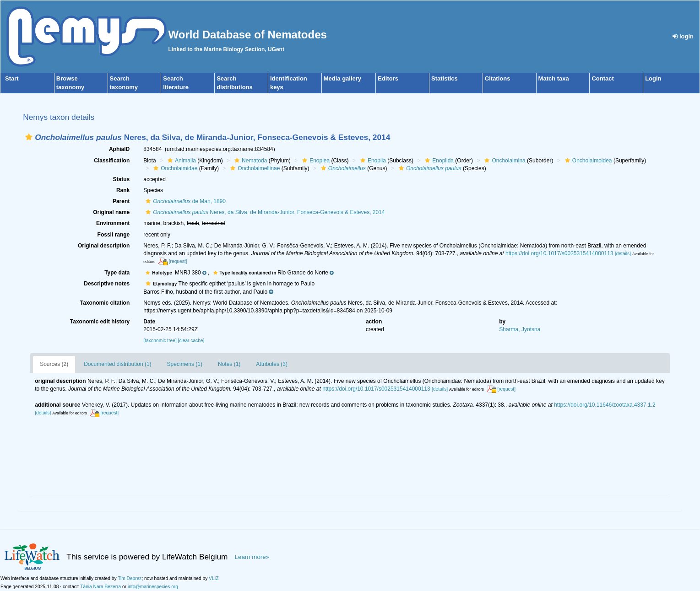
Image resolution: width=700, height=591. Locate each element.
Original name (111, 212)
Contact (602, 78)
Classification (112, 161)
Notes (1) (229, 364)
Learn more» (252, 557)
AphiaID (119, 149)
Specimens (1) (185, 364)
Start (12, 78)
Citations (498, 78)
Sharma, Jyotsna (520, 329)
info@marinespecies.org (153, 587)
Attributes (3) (272, 364)
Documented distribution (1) (117, 364)
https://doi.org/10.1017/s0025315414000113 (559, 253)
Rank (123, 190)
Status (122, 179)
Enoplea (315, 161)
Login (653, 78)
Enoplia (372, 161)
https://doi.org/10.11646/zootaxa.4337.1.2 (605, 405)
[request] (178, 261)
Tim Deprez (130, 578)
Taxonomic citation (105, 303)
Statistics (445, 78)
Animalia (181, 161)
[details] (623, 254)
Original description (104, 246)
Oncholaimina (504, 161)
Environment (113, 223)
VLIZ (214, 578)
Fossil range (114, 235)
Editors (388, 78)
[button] (29, 137)
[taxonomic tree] (160, 341)
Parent (121, 201)
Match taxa (554, 78)
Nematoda (250, 161)
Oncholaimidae (174, 168)
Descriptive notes (107, 284)
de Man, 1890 (184, 201)
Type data (117, 273)
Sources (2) (54, 364)
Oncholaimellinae (254, 168)
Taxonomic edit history (100, 322)
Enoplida (438, 161)
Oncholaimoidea (587, 161)
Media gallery (342, 78)
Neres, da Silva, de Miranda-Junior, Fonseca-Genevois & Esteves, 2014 (264, 212)
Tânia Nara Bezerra (100, 587)
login (683, 36)
